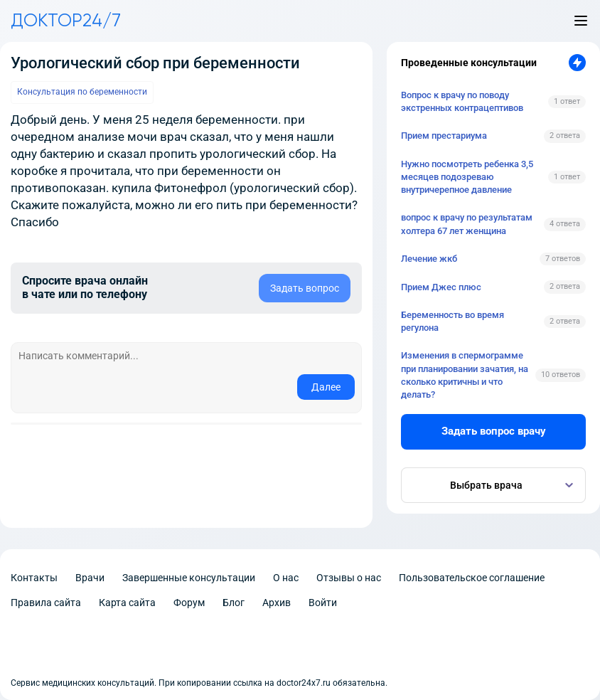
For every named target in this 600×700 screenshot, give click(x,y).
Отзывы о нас (349, 578)
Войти (323, 603)
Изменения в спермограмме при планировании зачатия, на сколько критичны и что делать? (465, 375)
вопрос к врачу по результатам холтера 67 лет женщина (467, 224)
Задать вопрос (305, 288)
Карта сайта (127, 603)
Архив (277, 603)
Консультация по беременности (82, 92)
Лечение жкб (429, 259)
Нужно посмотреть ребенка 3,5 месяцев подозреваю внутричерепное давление (467, 177)
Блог (234, 603)
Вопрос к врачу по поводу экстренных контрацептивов (462, 101)
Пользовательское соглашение (472, 578)
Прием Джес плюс (441, 287)
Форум (189, 603)
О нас (286, 578)
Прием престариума (444, 136)
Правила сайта (46, 603)
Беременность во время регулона (452, 321)
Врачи (90, 578)
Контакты (34, 578)
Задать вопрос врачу (494, 431)
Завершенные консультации (189, 578)
